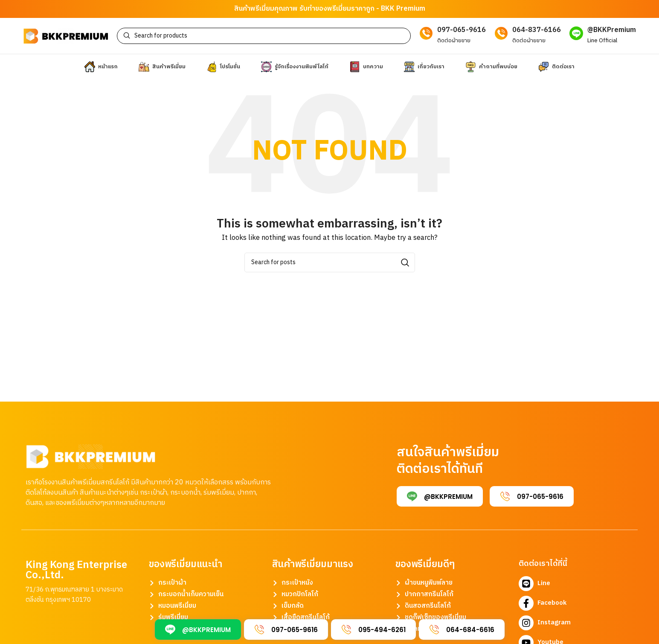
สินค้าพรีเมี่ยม (254, 9)
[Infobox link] (603, 39)
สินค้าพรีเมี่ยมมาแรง (313, 571)
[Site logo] (66, 39)
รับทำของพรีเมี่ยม (325, 9)
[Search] (264, 39)
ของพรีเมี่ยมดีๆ (425, 571)
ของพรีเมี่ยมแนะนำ (186, 571)
